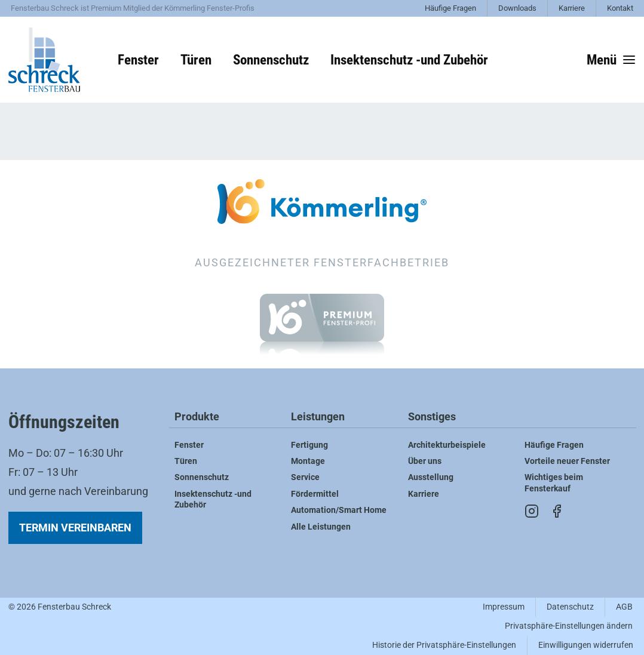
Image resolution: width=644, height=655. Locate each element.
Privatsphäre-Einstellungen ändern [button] (569, 626)
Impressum (504, 607)
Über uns (425, 461)
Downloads (517, 8)
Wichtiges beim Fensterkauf (554, 483)
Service (305, 477)
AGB (624, 607)
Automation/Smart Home (339, 510)
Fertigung (309, 445)
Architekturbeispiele (447, 445)
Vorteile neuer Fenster (567, 461)
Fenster (138, 60)
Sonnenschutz (271, 60)
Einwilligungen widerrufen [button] (586, 645)
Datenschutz (570, 607)
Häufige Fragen (450, 8)
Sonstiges (432, 417)
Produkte (197, 417)
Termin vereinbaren (75, 528)
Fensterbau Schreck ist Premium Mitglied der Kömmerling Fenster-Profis (133, 8)
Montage (308, 461)
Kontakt (620, 8)
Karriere (572, 8)
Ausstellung (431, 477)
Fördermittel (315, 494)
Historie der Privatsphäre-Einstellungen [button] (444, 645)
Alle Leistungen (321, 527)
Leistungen (318, 417)
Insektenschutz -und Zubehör (409, 60)
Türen (196, 60)
